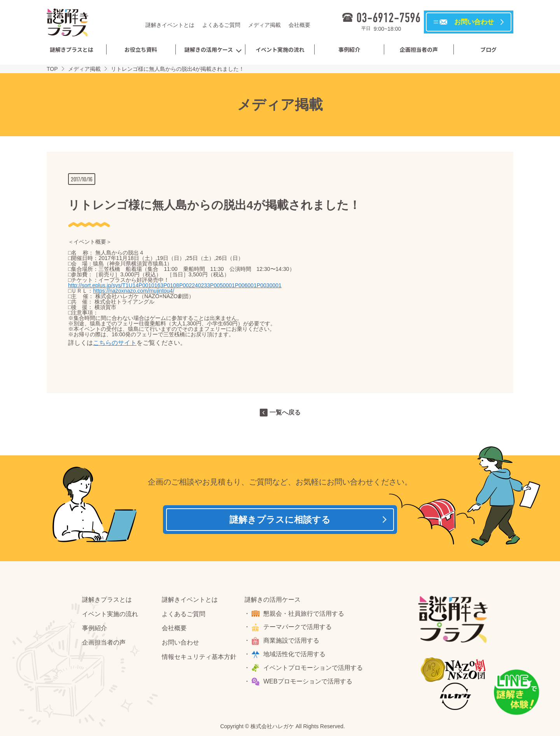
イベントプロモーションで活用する (314, 670)
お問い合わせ (180, 645)
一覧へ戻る (285, 412)
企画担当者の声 (419, 49)
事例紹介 (349, 49)
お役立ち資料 (141, 49)
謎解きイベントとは (170, 25)
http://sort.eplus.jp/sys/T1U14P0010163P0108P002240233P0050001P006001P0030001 (175, 285)
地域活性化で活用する (296, 656)
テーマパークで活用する (299, 629)
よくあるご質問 (221, 25)
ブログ (488, 49)
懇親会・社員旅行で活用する (305, 616)
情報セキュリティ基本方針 (199, 659)
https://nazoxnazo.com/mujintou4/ (134, 291)
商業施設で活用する (292, 643)
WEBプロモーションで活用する (309, 683)
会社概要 (299, 25)
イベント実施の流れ (280, 49)
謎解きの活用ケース (209, 49)
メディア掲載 (264, 25)
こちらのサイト (115, 343)
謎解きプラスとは (72, 49)
